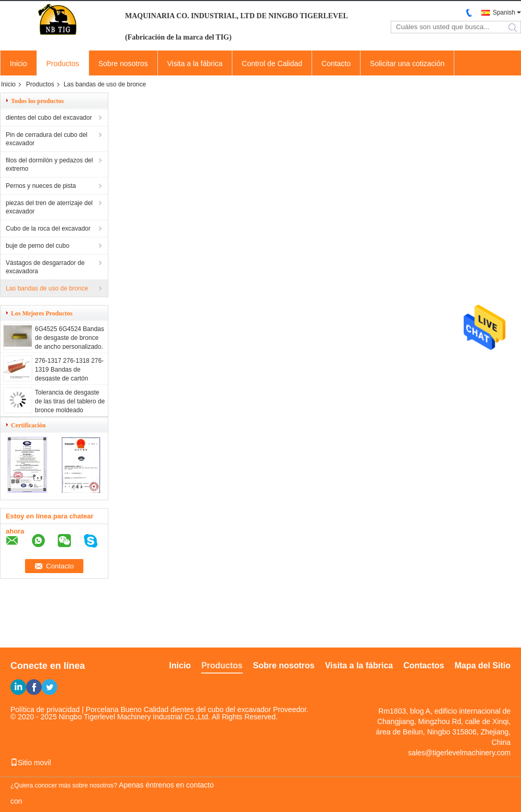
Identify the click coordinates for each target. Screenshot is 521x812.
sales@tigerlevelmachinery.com (459, 753)
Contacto (336, 64)
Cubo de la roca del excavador (48, 229)
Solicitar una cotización (407, 64)
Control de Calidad (272, 64)
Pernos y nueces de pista (41, 186)
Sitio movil (31, 763)
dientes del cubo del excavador (49, 118)
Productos (63, 64)
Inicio (18, 64)
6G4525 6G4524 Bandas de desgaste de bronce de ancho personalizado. (70, 338)
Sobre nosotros (123, 64)
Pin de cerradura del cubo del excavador (47, 139)
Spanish (504, 12)
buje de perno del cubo (38, 246)
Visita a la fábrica (195, 64)
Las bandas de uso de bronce (47, 288)
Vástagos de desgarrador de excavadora (45, 267)
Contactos (424, 665)
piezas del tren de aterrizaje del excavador (49, 207)
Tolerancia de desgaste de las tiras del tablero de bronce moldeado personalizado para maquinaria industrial (70, 410)
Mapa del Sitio (482, 665)
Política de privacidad (45, 709)
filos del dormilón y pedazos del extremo (49, 164)
